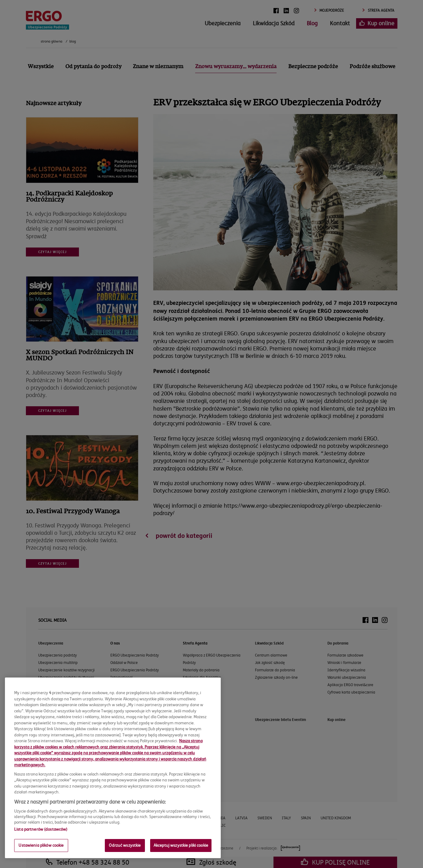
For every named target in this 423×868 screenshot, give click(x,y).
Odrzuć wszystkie (125, 845)
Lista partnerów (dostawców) (41, 829)
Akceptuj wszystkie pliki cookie (181, 845)
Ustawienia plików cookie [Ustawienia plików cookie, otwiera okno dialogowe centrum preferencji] (41, 845)
